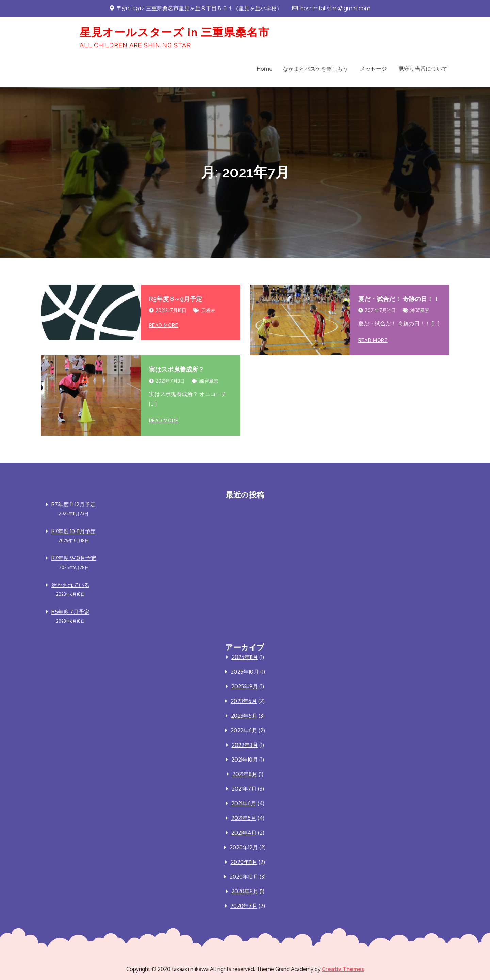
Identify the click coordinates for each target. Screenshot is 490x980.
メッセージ (373, 69)
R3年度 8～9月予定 (176, 299)
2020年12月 (244, 847)
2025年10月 (245, 672)
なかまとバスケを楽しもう (315, 69)
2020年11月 (244, 862)
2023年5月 (244, 716)
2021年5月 (244, 818)
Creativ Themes (343, 969)
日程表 (208, 310)
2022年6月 (244, 730)
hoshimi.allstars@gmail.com (331, 8)
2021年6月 (244, 803)
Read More (164, 325)
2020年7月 (244, 906)
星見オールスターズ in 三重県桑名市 (175, 32)
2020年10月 (244, 877)
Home (265, 69)
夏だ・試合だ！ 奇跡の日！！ (399, 299)
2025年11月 (245, 657)
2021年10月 (245, 759)
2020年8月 (245, 891)
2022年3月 (245, 745)
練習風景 (420, 310)
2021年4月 (244, 833)
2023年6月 (244, 701)
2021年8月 (245, 774)
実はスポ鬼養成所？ (177, 369)
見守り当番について (423, 69)
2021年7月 (244, 789)
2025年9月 (245, 686)
